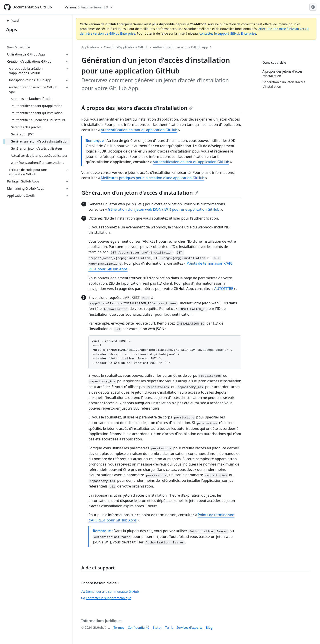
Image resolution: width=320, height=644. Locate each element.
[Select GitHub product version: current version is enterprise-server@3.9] (89, 7)
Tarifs (169, 627)
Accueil (13, 21)
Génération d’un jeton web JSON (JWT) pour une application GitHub (164, 209)
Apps (12, 29)
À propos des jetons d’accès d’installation (137, 108)
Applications (90, 47)
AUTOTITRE (224, 289)
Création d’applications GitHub (126, 47)
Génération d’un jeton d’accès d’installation (140, 193)
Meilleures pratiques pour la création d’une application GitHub (153, 178)
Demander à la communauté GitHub (110, 591)
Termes (119, 627)
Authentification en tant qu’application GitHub (139, 130)
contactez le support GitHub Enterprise (228, 33)
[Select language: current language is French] (313, 7)
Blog (209, 627)
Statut (157, 627)
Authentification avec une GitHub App (180, 47)
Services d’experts (189, 627)
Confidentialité (138, 627)
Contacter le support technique (106, 598)
